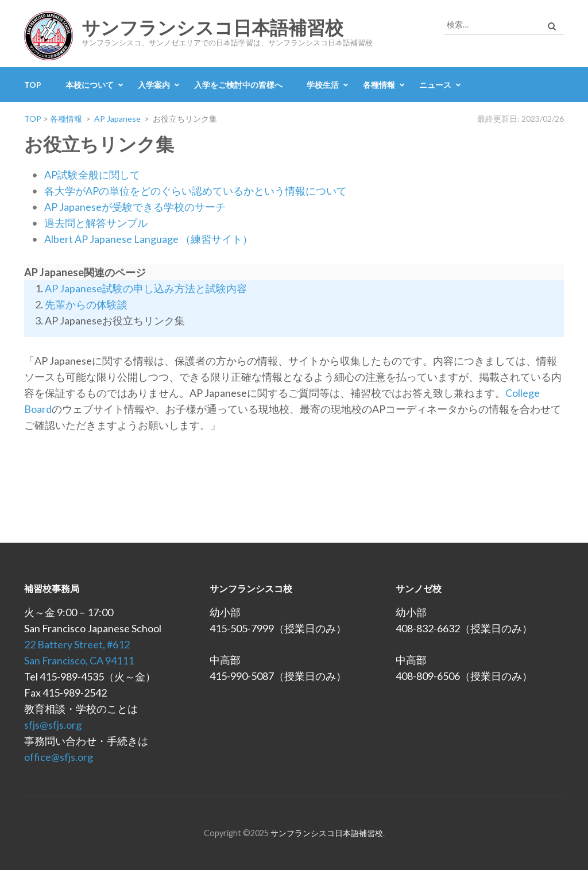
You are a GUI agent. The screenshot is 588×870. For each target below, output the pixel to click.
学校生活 (323, 85)
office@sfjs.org (59, 757)
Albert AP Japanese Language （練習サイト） (148, 239)
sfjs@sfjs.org (53, 725)
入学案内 (154, 85)
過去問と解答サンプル (96, 223)
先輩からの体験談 (86, 304)
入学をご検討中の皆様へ (238, 85)
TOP (33, 85)
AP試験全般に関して (92, 175)
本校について (90, 85)
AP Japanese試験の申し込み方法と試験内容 (146, 288)
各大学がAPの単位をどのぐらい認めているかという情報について (196, 191)
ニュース (435, 85)
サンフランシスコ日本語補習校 (212, 28)
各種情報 (379, 85)
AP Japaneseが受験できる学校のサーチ (135, 207)
